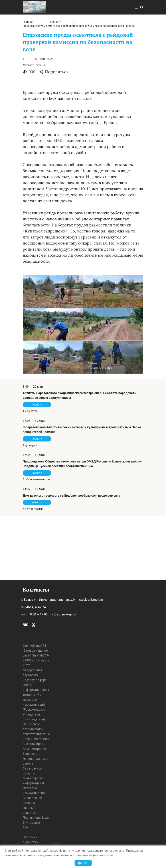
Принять (83, 863)
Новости (56, 86)
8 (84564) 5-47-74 (33, 607)
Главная (28, 86)
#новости (29, 129)
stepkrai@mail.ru (91, 600)
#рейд (41, 129)
